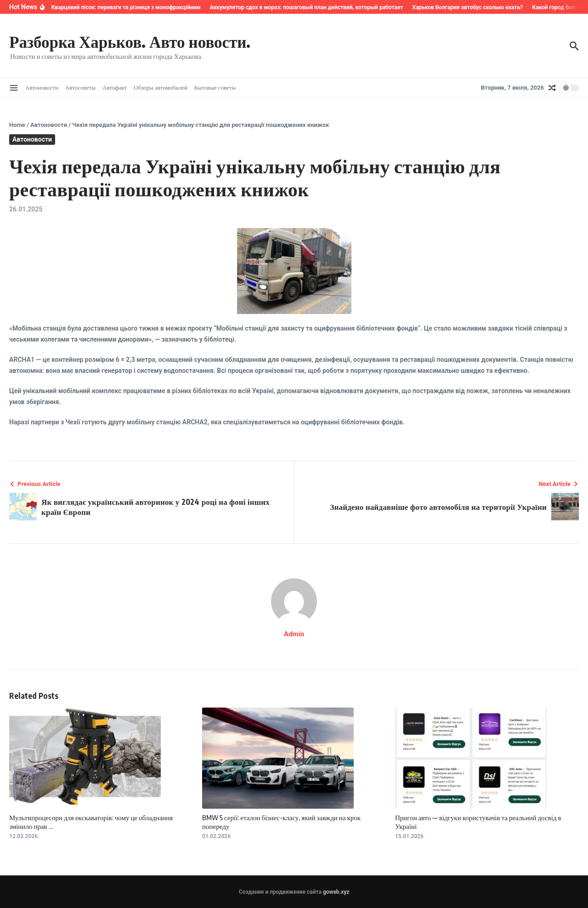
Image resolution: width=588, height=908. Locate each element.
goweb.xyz (336, 892)
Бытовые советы (215, 87)
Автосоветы (80, 87)
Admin (294, 634)
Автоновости (42, 87)
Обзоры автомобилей (161, 87)
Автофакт (115, 87)
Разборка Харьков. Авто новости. (130, 41)
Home (17, 125)
